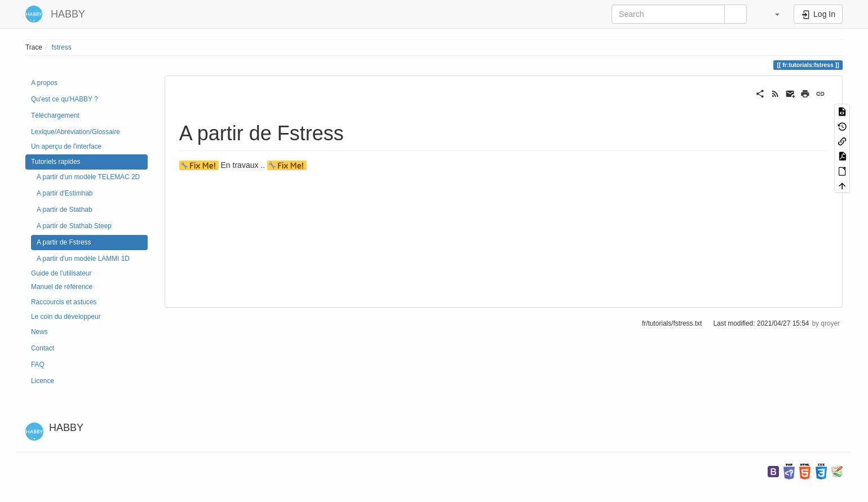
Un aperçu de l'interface (66, 146)
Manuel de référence (62, 287)
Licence (43, 381)
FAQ (38, 365)
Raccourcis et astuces (64, 302)
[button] (772, 14)
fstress (62, 47)
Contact (43, 348)
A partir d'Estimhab (65, 193)
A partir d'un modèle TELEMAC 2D (88, 177)
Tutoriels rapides (56, 162)
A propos (44, 83)
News (39, 332)
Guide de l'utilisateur (61, 273)
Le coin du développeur (66, 317)
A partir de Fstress (64, 242)
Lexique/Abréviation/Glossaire (76, 132)
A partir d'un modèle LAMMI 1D (83, 259)
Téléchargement (55, 115)
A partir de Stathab (65, 210)
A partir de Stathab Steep (74, 226)
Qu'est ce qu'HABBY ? (65, 99)
